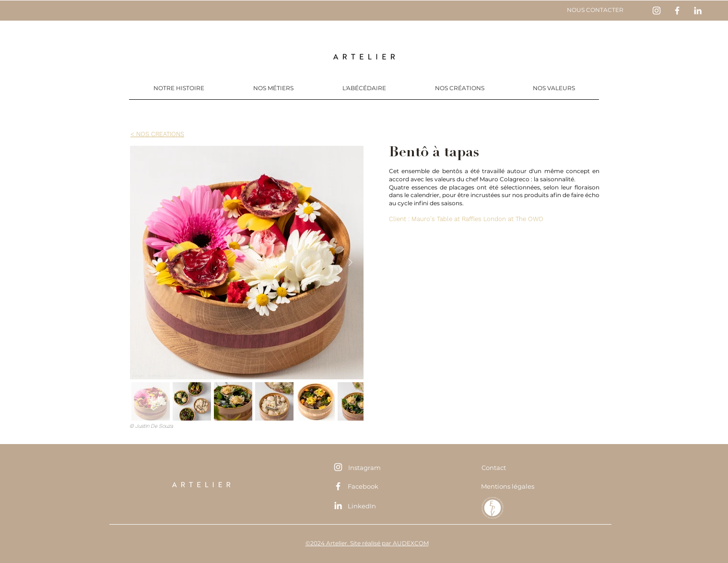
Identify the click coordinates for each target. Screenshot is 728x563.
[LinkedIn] (362, 506)
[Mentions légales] (508, 486)
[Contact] (493, 468)
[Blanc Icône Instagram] (657, 11)
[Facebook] (363, 486)
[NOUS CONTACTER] (595, 10)
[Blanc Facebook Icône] (677, 11)
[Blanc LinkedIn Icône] (698, 11)
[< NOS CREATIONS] (157, 134)
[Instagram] (364, 467)
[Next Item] (350, 263)
